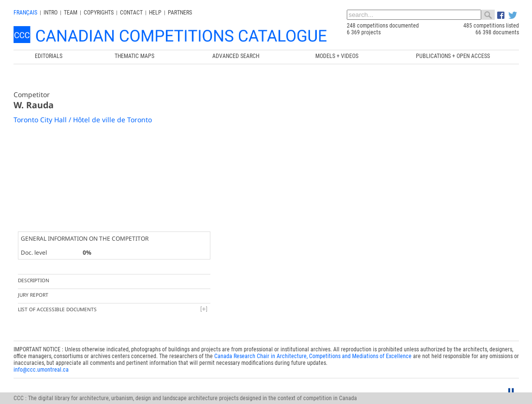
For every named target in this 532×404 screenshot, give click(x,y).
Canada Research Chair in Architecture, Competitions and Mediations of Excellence (313, 271)
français (25, 13)
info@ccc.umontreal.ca (41, 285)
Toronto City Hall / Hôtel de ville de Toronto (83, 120)
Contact (131, 13)
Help (155, 13)
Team (71, 13)
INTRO (51, 13)
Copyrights (99, 13)
